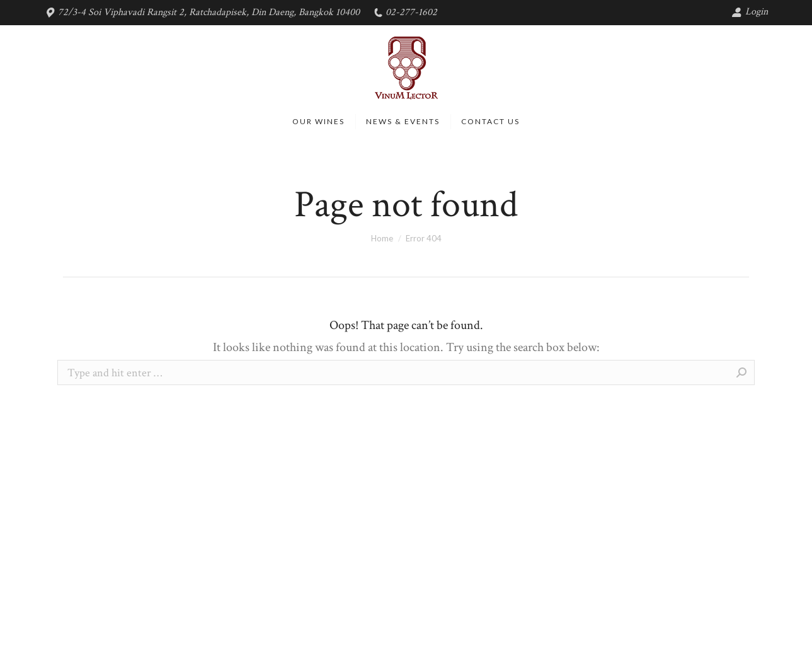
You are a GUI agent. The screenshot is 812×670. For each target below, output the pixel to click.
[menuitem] (318, 122)
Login (750, 12)
